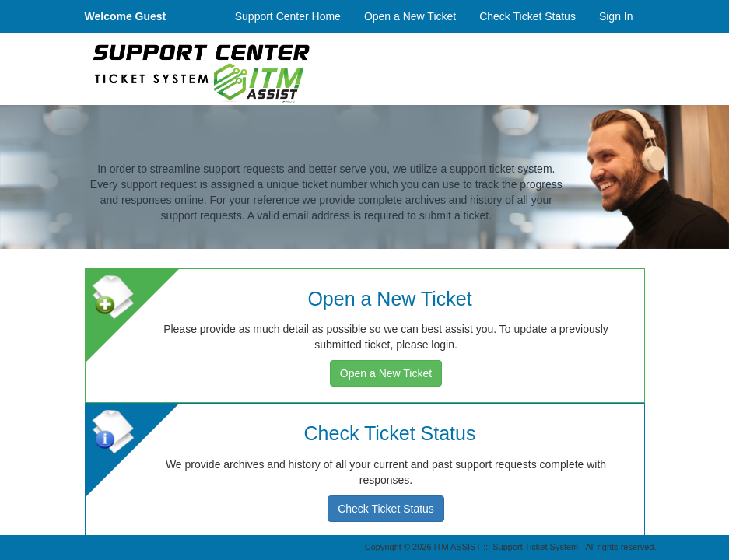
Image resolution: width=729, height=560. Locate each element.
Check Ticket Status (527, 16)
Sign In (616, 16)
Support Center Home (288, 16)
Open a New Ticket (410, 16)
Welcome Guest (126, 16)
